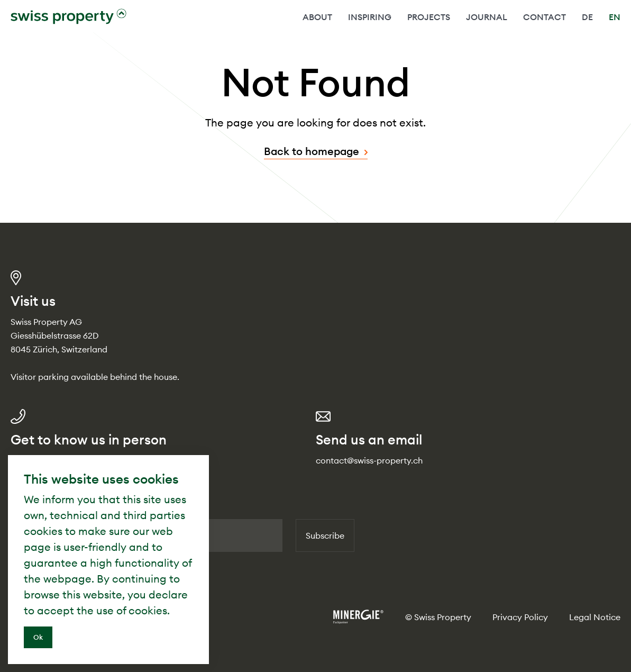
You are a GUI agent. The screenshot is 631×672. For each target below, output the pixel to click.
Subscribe (325, 535)
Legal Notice (595, 617)
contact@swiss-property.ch (369, 460)
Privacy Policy (520, 617)
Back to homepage (312, 151)
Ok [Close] (38, 637)
